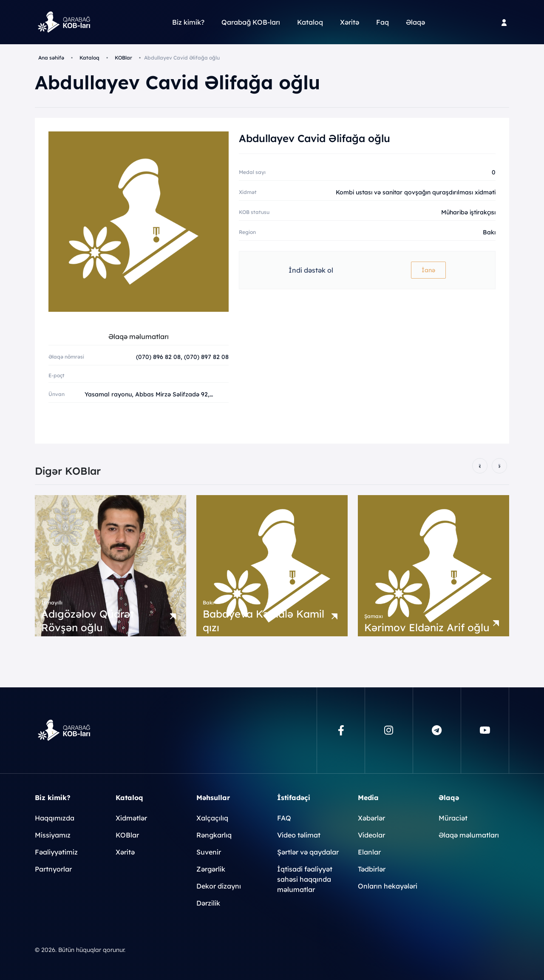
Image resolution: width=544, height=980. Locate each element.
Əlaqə (415, 22)
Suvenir (209, 852)
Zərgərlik (211, 869)
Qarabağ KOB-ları (251, 22)
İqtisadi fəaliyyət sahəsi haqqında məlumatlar (305, 879)
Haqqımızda (55, 818)
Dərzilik (208, 903)
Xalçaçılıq (212, 818)
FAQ (284, 818)
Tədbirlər (372, 869)
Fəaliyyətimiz (56, 852)
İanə (428, 270)
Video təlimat (299, 835)
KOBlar (123, 58)
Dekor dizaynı (219, 886)
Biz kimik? (188, 22)
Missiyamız (53, 835)
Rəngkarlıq (214, 835)
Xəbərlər (371, 818)
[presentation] (480, 466)
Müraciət (453, 818)
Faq (382, 22)
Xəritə (350, 22)
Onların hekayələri (388, 886)
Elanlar (369, 852)
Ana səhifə (51, 58)
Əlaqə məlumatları (469, 835)
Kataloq (310, 22)
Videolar (371, 835)
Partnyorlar (53, 869)
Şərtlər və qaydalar (308, 852)
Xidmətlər (131, 818)
